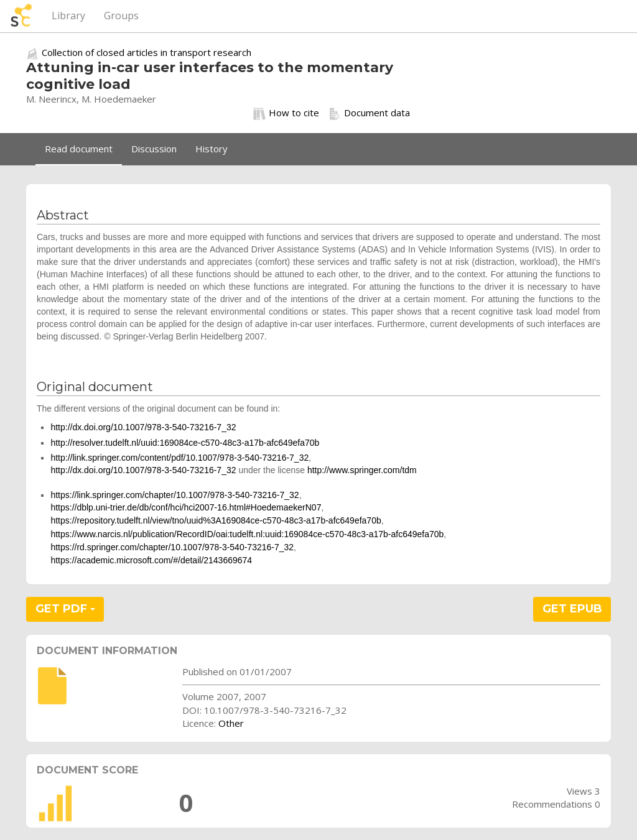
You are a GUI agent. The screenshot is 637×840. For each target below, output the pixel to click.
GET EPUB (572, 609)
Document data (369, 113)
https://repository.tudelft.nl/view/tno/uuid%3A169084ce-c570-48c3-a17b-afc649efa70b (216, 520)
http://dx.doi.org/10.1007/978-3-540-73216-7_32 (143, 427)
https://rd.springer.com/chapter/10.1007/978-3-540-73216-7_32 (172, 547)
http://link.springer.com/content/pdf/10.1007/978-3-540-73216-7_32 (179, 458)
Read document (79, 149)
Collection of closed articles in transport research (146, 52)
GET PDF (65, 609)
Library (68, 16)
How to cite (286, 113)
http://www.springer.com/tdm (362, 470)
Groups (121, 16)
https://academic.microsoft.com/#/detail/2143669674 (151, 560)
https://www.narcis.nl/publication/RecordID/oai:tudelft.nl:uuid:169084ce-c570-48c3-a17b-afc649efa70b (247, 534)
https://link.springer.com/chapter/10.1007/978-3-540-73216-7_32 (174, 495)
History (212, 149)
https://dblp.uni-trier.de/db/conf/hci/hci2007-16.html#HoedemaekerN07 (186, 507)
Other (231, 723)
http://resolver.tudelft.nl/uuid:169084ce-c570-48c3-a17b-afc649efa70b (185, 443)
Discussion (154, 149)
